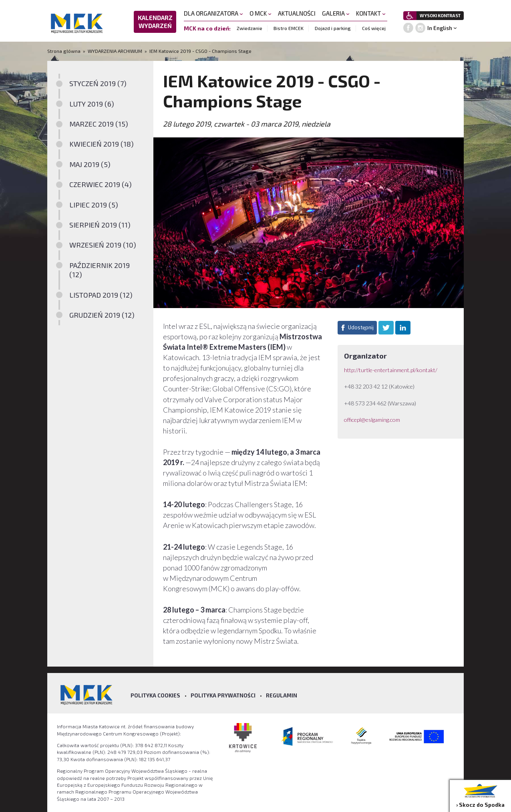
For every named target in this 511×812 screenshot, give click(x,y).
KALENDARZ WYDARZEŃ (155, 22)
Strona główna (64, 51)
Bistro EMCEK (289, 28)
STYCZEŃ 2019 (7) (98, 83)
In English (440, 28)
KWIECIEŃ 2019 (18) (102, 144)
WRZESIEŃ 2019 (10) (103, 245)
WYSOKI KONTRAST (440, 15)
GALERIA (336, 13)
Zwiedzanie (249, 28)
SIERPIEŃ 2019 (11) (100, 225)
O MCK (261, 13)
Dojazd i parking (333, 28)
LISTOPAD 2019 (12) (101, 295)
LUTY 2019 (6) (92, 104)
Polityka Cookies (155, 695)
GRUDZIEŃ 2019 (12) (102, 315)
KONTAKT (371, 13)
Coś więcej (374, 28)
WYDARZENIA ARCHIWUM (115, 51)
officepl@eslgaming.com (372, 420)
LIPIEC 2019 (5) (94, 205)
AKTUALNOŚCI (297, 13)
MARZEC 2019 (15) (99, 124)
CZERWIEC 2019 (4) (101, 184)
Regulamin (282, 695)
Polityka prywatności (223, 695)
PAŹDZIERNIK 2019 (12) (100, 270)
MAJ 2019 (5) (90, 164)
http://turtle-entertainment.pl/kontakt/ (391, 370)
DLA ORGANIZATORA (213, 13)
